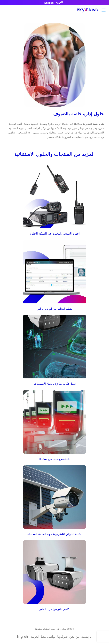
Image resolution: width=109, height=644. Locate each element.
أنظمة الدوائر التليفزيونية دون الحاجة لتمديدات (54, 534)
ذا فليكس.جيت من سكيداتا (55, 459)
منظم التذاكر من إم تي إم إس (54, 309)
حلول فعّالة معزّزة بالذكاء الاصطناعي (55, 384)
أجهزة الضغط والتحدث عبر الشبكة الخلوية (54, 234)
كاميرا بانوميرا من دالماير (54, 609)
